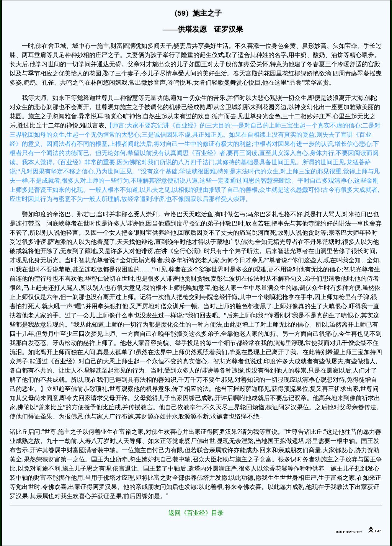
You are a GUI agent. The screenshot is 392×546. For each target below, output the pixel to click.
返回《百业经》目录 (196, 513)
